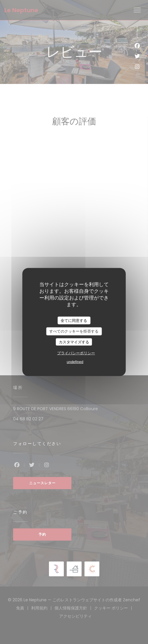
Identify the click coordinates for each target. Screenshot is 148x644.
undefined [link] (75, 362)
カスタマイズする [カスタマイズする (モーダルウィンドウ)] (74, 342)
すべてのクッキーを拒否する (74, 331)
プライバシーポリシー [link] (76, 353)
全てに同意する (74, 320)
